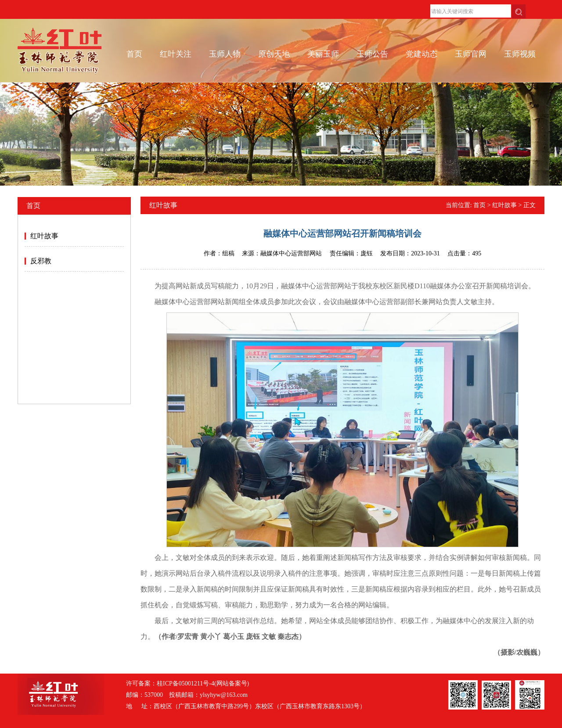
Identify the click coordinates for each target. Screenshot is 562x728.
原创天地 (274, 54)
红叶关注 (176, 54)
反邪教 (41, 261)
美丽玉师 (323, 54)
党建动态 (421, 54)
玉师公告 (372, 54)
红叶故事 (44, 236)
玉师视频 (520, 54)
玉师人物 (225, 54)
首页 (134, 54)
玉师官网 (471, 54)
